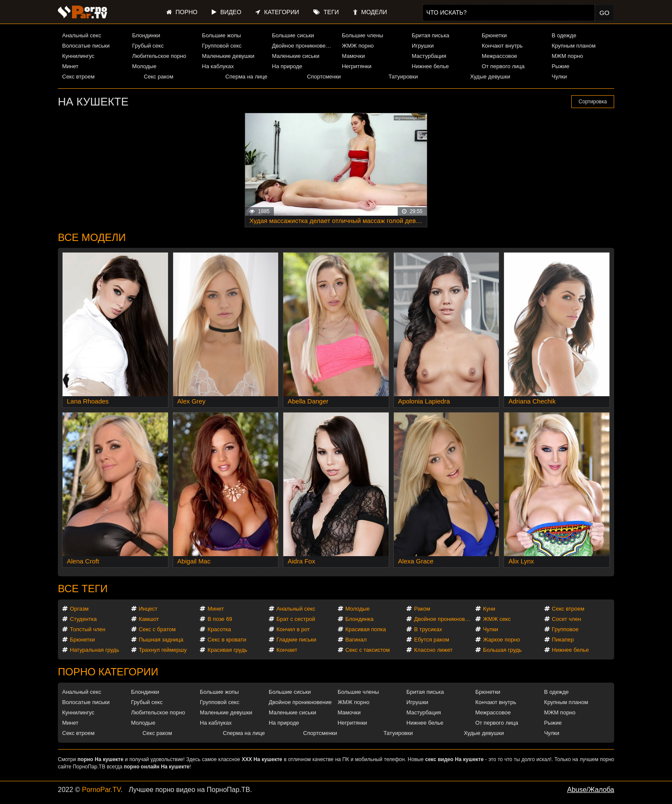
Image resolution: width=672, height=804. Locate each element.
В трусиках (428, 629)
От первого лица (503, 66)
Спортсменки (324, 77)
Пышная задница (161, 640)
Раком (422, 609)
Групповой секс (222, 46)
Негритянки (357, 66)
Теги (326, 12)
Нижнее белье (430, 66)
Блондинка (360, 619)
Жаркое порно (501, 640)
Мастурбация (429, 56)
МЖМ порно (567, 56)
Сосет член (567, 619)
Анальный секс (82, 35)
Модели (370, 12)
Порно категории (108, 672)
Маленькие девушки (228, 56)
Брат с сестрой (296, 619)
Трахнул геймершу (163, 650)
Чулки (559, 77)
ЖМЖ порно (358, 46)
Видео (226, 12)
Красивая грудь (227, 650)
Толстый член (88, 629)
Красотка (219, 629)
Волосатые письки (86, 46)
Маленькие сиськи (296, 56)
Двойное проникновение (303, 46)
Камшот (149, 619)
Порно (182, 12)
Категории (277, 12)
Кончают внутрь (502, 46)
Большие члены (363, 35)
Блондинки (146, 35)
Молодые (144, 66)
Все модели (92, 237)
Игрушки (423, 46)
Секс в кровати (227, 640)
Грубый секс (148, 46)
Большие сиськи (293, 35)
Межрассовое (499, 56)
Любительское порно (159, 56)
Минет (70, 66)
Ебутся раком (432, 640)
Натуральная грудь (94, 650)
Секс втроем (78, 77)
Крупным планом (573, 46)
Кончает (287, 650)
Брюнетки (494, 35)
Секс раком (158, 77)
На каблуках (218, 66)
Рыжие (560, 66)
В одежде (564, 35)
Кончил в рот (293, 629)
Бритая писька (431, 35)
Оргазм (79, 609)
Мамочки (354, 56)
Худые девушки (490, 77)
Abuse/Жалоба (591, 790)
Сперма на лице (246, 77)
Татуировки (403, 77)
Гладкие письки (296, 640)
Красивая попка (366, 629)
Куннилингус (78, 56)
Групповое (565, 629)
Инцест (148, 609)
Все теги (83, 589)
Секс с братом (157, 629)
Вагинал (356, 640)
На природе (287, 66)
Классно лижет (433, 650)
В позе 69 (220, 619)
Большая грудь (502, 650)
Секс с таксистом (368, 650)
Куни (489, 609)
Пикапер (563, 640)
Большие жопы (221, 35)
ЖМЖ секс (497, 619)
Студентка (83, 619)
